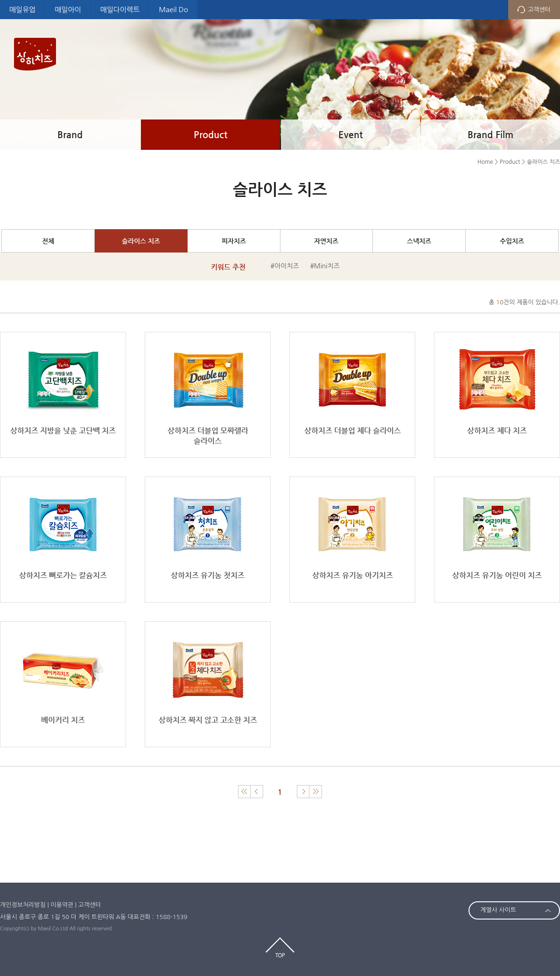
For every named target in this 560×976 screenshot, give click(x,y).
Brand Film (490, 135)
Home (485, 162)
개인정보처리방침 (23, 905)
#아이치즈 (285, 266)
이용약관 (62, 905)
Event (350, 135)
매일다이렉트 (120, 10)
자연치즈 (326, 241)
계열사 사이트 (498, 910)
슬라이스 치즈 (141, 241)
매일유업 (22, 10)
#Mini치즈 (325, 266)
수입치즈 (512, 241)
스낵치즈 (419, 241)
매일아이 (68, 10)
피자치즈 (234, 241)
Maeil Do (173, 10)
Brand (70, 135)
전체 (48, 241)
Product (210, 135)
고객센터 (539, 10)
